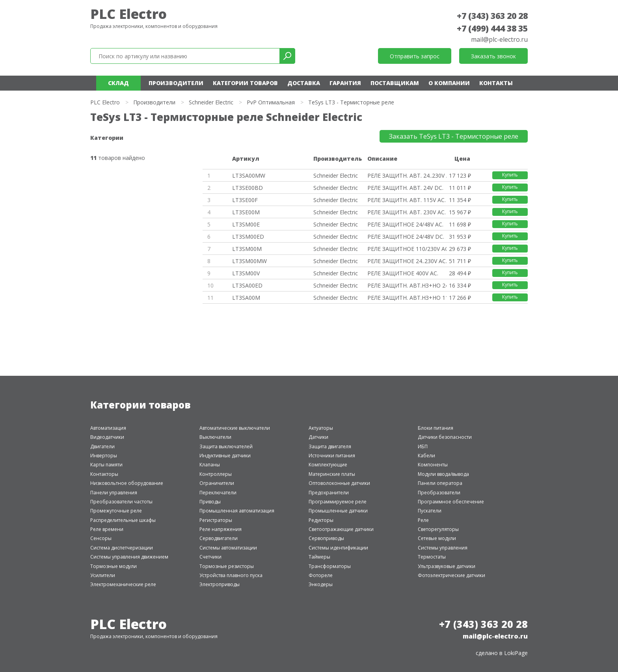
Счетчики (210, 557)
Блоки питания (436, 428)
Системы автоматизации (228, 548)
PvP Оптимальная (271, 102)
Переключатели (218, 493)
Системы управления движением (129, 557)
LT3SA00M (246, 298)
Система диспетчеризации (122, 548)
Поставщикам (395, 83)
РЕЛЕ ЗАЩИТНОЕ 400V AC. (403, 273)
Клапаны (210, 465)
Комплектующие (328, 465)
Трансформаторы (330, 566)
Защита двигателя (330, 446)
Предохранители (329, 493)
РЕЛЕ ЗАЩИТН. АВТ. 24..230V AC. (407, 175)
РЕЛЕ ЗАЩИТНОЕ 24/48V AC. (405, 224)
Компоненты (433, 465)
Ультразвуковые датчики (447, 566)
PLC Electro (128, 14)
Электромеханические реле (123, 584)
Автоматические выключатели (235, 428)
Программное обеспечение (451, 502)
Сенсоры (101, 538)
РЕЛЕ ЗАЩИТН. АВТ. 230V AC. (407, 212)
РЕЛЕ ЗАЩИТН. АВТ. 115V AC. (407, 200)
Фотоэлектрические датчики (451, 575)
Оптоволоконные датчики (339, 483)
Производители (176, 83)
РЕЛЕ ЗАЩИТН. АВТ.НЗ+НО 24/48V (407, 285)
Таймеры (319, 557)
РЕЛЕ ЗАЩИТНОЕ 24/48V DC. (406, 237)
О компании (449, 83)
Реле (423, 520)
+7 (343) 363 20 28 (492, 16)
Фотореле (321, 575)
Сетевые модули (437, 538)
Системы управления (443, 548)
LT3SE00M (246, 212)
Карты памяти (106, 465)
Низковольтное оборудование (127, 483)
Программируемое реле (338, 502)
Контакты (496, 83)
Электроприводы (220, 584)
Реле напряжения (221, 529)
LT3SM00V (246, 273)
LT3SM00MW (249, 261)
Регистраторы (216, 520)
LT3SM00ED (248, 237)
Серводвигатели (219, 538)
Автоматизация (108, 428)
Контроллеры (216, 474)
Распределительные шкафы (123, 520)
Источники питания (332, 456)
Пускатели (430, 511)
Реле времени (107, 529)
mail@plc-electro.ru (499, 39)
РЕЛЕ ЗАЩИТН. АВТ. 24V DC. (405, 188)
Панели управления (114, 493)
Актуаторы (321, 428)
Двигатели (102, 446)
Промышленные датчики (338, 511)
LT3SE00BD (248, 188)
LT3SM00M (247, 249)
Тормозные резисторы (227, 566)
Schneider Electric (211, 102)
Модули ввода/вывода (443, 474)
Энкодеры (321, 584)
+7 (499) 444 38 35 (492, 28)
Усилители (103, 575)
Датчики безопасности (445, 437)
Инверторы (104, 456)
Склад (118, 83)
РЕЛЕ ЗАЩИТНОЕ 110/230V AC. (407, 249)
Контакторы (104, 474)
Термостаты (432, 557)
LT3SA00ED (247, 285)
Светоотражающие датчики (341, 529)
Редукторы (321, 520)
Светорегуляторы (438, 529)
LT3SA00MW (249, 175)
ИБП (423, 446)
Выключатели (215, 437)
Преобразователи (439, 493)
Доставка (304, 83)
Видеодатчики (107, 437)
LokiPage (516, 653)
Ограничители (217, 483)
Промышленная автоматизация (237, 511)
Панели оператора (440, 483)
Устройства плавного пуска (231, 575)
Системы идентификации (338, 548)
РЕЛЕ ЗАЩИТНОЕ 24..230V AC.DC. (407, 261)
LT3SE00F (245, 200)
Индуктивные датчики (225, 456)
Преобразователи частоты (121, 502)
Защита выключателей (226, 446)
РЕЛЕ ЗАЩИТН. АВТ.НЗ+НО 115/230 (407, 298)
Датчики (318, 437)
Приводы (210, 502)
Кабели (426, 456)
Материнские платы (332, 474)
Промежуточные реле (116, 511)
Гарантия (345, 83)
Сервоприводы (326, 538)
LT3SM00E (246, 224)
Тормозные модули (114, 566)
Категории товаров (245, 83)
